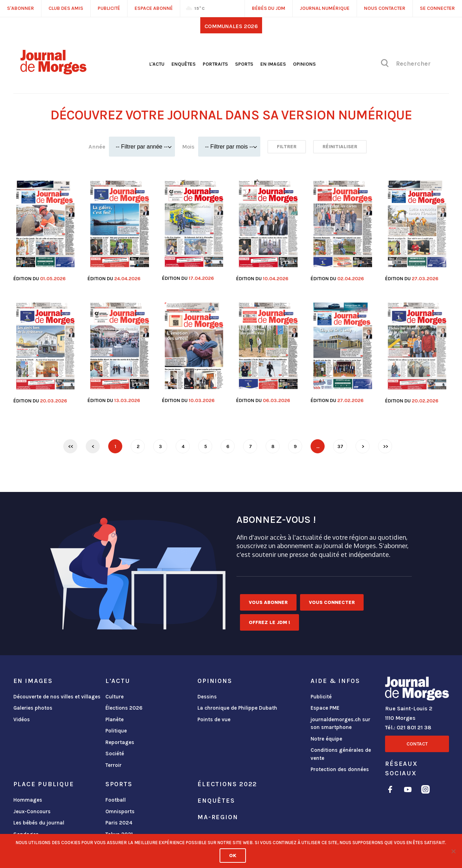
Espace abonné (154, 8)
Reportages (120, 742)
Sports (244, 64)
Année (97, 147)
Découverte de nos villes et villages (57, 697)
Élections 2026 (124, 708)
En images (273, 64)
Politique (116, 731)
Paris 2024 (119, 823)
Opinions (304, 64)
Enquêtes (184, 64)
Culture (115, 697)
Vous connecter (332, 602)
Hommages (28, 800)
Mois (188, 147)
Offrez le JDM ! (269, 622)
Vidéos (22, 719)
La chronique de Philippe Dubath (237, 708)
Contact (417, 744)
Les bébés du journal (39, 823)
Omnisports (120, 811)
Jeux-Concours (32, 811)
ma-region (218, 817)
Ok (233, 856)
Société (115, 754)
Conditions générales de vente (341, 754)
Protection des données (340, 769)
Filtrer (287, 147)
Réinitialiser (340, 147)
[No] (453, 851)
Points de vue (214, 719)
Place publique (44, 784)
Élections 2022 (227, 784)
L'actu (157, 64)
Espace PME (325, 708)
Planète (115, 719)
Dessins (207, 697)
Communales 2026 (231, 26)
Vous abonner (268, 602)
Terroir (113, 765)
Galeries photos (33, 708)
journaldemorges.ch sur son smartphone (340, 724)
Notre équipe (326, 739)
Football (116, 800)
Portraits (215, 64)
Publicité (321, 697)
